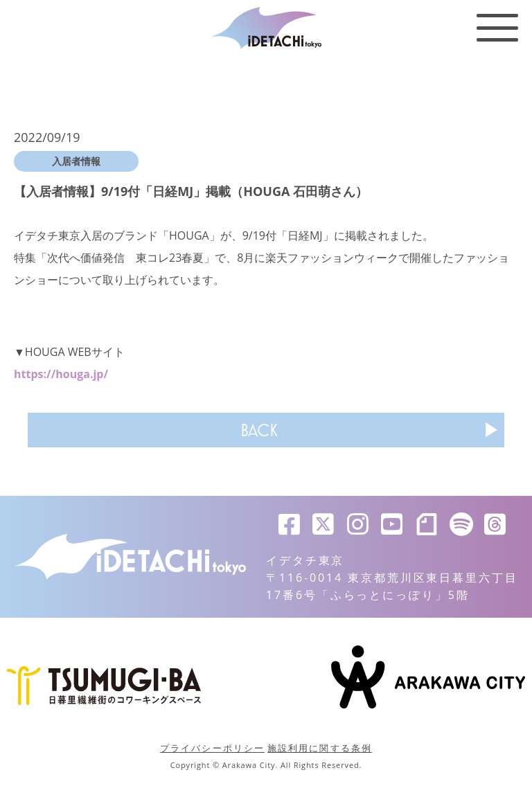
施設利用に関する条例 (320, 748)
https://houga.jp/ (61, 374)
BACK (259, 430)
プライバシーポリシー (212, 748)
